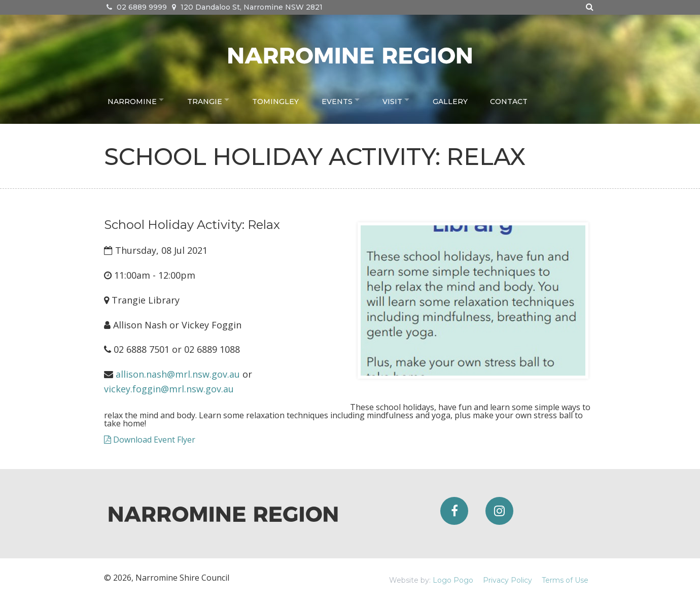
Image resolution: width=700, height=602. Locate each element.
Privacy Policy (508, 580)
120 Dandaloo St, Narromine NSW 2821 (247, 7)
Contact (519, 99)
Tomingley (281, 99)
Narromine (132, 99)
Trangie (207, 99)
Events (342, 99)
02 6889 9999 (137, 7)
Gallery (461, 99)
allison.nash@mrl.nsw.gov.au (178, 374)
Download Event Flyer (150, 440)
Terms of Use (565, 580)
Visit (400, 99)
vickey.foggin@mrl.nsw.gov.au (169, 389)
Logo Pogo (453, 580)
